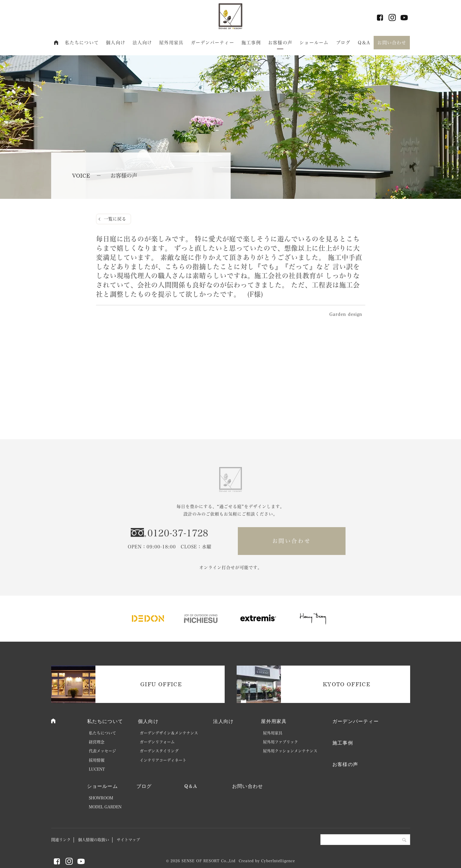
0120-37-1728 (178, 533)
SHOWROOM (101, 798)
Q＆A (364, 43)
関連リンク (61, 840)
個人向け (116, 43)
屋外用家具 (171, 43)
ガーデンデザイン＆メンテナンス (169, 733)
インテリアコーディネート (163, 760)
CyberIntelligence (278, 861)
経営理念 (97, 742)
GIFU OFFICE (161, 684)
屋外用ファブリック (280, 742)
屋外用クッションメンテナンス (290, 751)
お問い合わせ (392, 43)
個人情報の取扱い (94, 840)
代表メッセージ (102, 751)
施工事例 (251, 43)
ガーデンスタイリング (159, 751)
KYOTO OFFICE (347, 684)
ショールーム (314, 43)
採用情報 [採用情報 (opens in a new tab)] (97, 760)
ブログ (343, 43)
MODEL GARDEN (105, 807)
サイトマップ (128, 840)
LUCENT (97, 769)
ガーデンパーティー (213, 43)
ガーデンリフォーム (157, 742)
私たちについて (82, 43)
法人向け (142, 43)
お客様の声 (280, 43)
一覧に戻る (115, 219)
